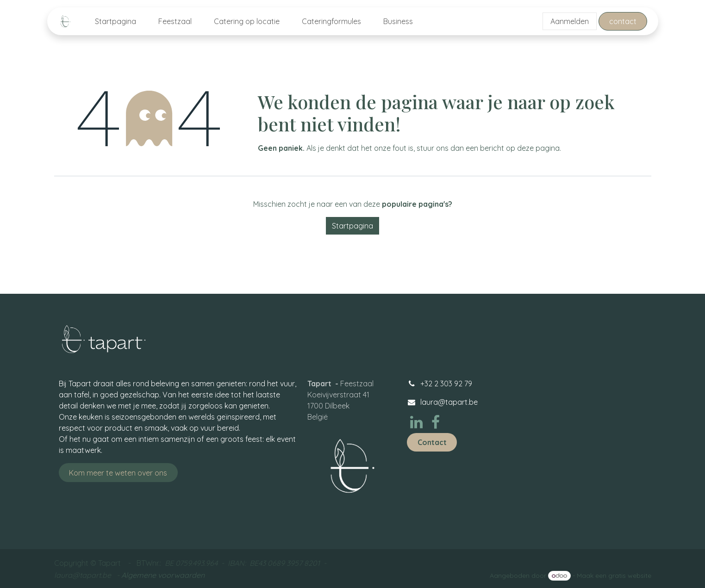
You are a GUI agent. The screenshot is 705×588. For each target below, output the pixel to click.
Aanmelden (570, 21)
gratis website (630, 576)
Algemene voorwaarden (163, 575)
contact (623, 21)
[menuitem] (115, 21)
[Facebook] (436, 422)
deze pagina (538, 148)
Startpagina (352, 226)
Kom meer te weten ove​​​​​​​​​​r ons (118, 473)
